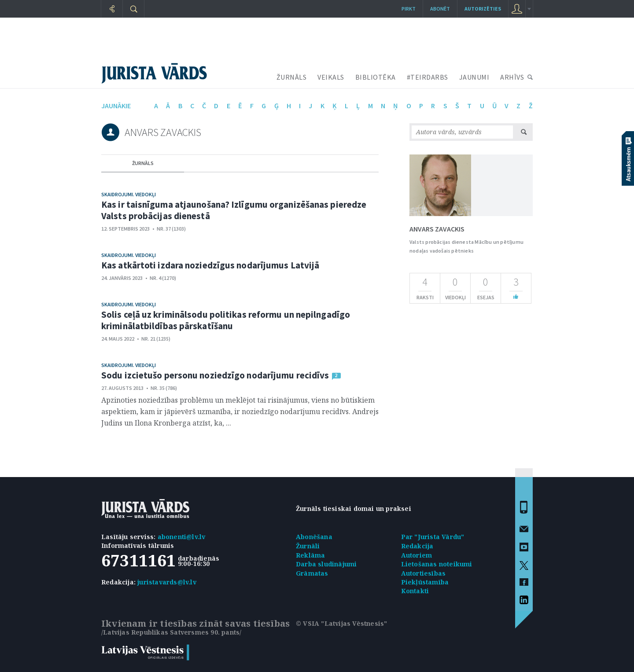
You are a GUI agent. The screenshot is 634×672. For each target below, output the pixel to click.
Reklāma (310, 555)
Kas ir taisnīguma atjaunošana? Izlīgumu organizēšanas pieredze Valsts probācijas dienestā (234, 210)
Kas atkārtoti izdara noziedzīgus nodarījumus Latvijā (210, 265)
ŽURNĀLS (292, 77)
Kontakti (415, 591)
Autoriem (417, 555)
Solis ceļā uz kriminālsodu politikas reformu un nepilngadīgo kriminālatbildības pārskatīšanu (226, 320)
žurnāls (143, 163)
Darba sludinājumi (326, 564)
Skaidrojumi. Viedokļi (129, 194)
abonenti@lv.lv (182, 537)
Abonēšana (314, 537)
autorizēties (483, 9)
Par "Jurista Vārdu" (433, 537)
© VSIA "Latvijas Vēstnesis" (341, 623)
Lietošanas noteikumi (437, 564)
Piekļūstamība (425, 582)
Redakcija (417, 546)
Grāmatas (312, 573)
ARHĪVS (512, 77)
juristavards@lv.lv (167, 582)
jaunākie (116, 106)
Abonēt (440, 9)
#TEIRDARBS (428, 77)
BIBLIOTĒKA (376, 77)
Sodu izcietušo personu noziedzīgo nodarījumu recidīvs (215, 375)
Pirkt (409, 9)
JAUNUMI (474, 77)
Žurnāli (308, 546)
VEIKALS (331, 77)
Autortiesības (424, 573)
